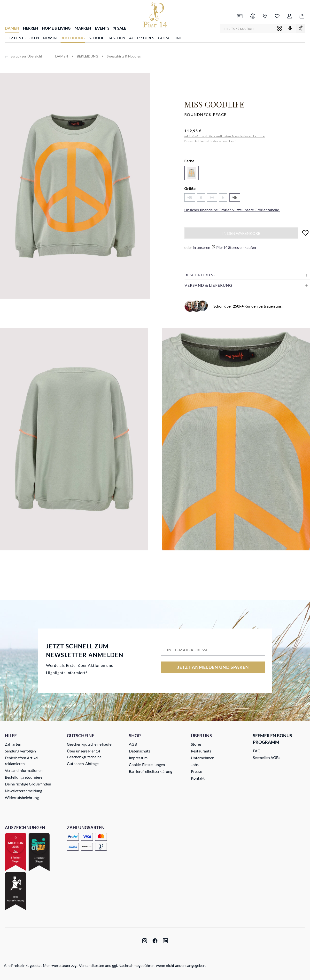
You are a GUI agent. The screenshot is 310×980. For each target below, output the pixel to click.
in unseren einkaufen (220, 247)
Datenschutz (139, 751)
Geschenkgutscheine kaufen (90, 744)
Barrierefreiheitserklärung (151, 771)
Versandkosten (92, 965)
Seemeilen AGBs (267, 757)
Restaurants (201, 751)
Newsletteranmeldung (23, 791)
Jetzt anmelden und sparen (213, 667)
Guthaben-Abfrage (83, 764)
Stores (196, 744)
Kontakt (198, 778)
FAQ (257, 751)
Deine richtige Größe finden (28, 784)
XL (236, 198)
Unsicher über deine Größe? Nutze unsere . (232, 210)
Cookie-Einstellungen (147, 764)
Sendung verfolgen (20, 751)
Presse (196, 771)
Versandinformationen (24, 770)
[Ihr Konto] (290, 16)
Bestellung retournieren (25, 777)
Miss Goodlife (214, 104)
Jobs (195, 764)
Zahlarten (13, 744)
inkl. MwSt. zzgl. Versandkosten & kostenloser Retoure (225, 136)
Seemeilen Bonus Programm (272, 739)
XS (191, 198)
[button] (247, 275)
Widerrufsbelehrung (22, 797)
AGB (133, 744)
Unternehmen (203, 758)
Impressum (138, 758)
